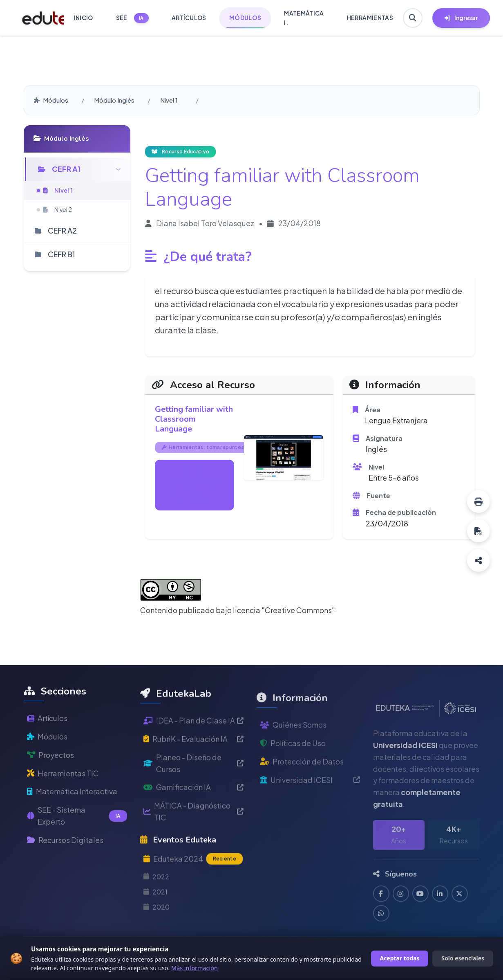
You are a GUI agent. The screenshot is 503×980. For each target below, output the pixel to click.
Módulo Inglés (114, 100)
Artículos (47, 740)
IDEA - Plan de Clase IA (193, 752)
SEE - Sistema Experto (77, 837)
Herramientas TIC (63, 795)
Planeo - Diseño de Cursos (193, 794)
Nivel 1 (169, 100)
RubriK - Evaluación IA (193, 770)
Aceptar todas (400, 958)
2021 (155, 923)
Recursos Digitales (65, 861)
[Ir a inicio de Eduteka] (39, 18)
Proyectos (50, 776)
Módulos (51, 100)
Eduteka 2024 (193, 890)
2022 (156, 908)
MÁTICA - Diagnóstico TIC (193, 843)
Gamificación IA (193, 819)
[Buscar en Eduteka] (413, 18)
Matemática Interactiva (72, 813)
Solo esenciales (463, 958)
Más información (194, 968)
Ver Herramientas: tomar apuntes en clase (194, 485)
